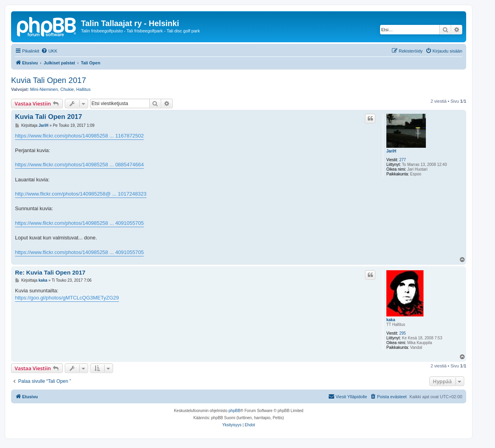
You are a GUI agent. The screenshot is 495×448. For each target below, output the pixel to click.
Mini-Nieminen (44, 89)
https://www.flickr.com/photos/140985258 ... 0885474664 (79, 165)
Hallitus (83, 89)
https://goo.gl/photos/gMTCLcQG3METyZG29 (67, 298)
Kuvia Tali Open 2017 (49, 80)
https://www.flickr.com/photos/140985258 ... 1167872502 (79, 136)
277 (403, 160)
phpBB (235, 411)
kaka (391, 320)
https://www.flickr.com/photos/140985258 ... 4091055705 (79, 223)
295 (403, 333)
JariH (391, 151)
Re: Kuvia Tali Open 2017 (50, 272)
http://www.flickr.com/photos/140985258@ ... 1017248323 (81, 194)
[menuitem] (49, 51)
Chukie (67, 89)
